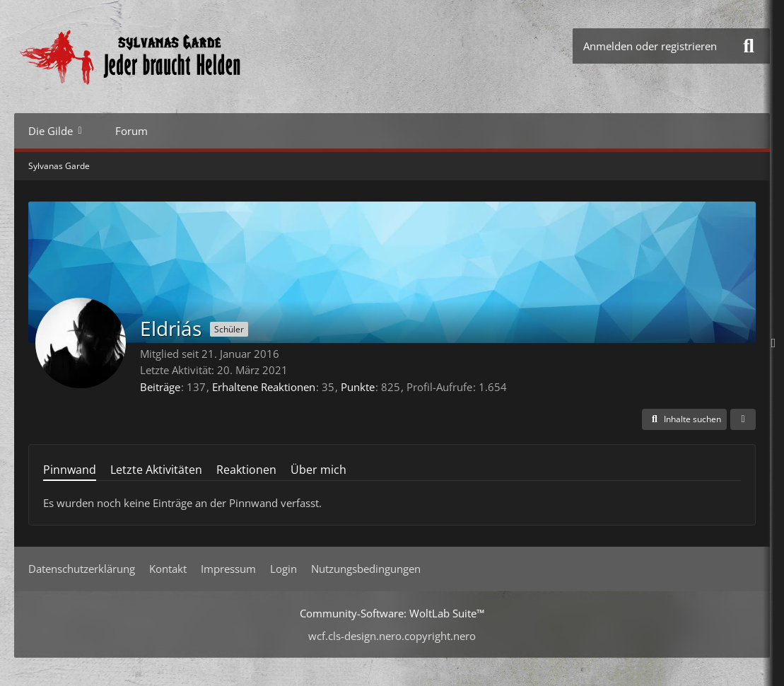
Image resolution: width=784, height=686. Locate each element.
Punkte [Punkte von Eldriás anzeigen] (358, 387)
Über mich (318, 470)
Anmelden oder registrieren (650, 46)
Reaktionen (246, 470)
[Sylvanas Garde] (173, 57)
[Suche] (749, 46)
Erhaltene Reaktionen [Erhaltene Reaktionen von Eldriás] (264, 387)
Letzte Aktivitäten (156, 470)
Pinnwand (70, 470)
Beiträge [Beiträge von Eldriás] (160, 387)
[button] (684, 419)
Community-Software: (392, 613)
